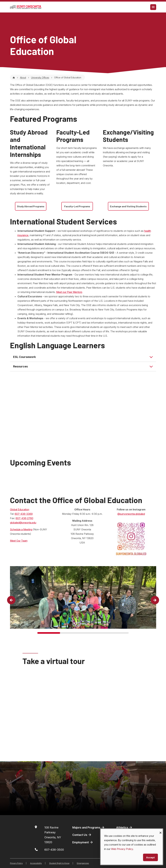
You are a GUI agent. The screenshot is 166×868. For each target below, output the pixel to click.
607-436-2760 (24, 518)
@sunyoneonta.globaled (131, 514)
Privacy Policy (16, 863)
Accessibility (36, 863)
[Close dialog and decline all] (161, 831)
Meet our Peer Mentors (69, 292)
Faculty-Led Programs (77, 206)
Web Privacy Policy (122, 849)
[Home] (14, 77)
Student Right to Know (59, 863)
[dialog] (132, 847)
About (23, 77)
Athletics (124, 827)
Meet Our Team (19, 541)
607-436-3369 (24, 514)
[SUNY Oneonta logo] (26, 7)
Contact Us (82, 835)
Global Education (20, 509)
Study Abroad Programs (31, 206)
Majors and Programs (89, 827)
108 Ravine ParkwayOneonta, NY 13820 (53, 835)
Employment (83, 842)
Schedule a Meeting (21, 529)
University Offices (40, 77)
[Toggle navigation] (153, 7)
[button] (11, 600)
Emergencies (83, 863)
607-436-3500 (54, 850)
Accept (150, 857)
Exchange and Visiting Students (128, 206)
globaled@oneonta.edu (23, 523)
